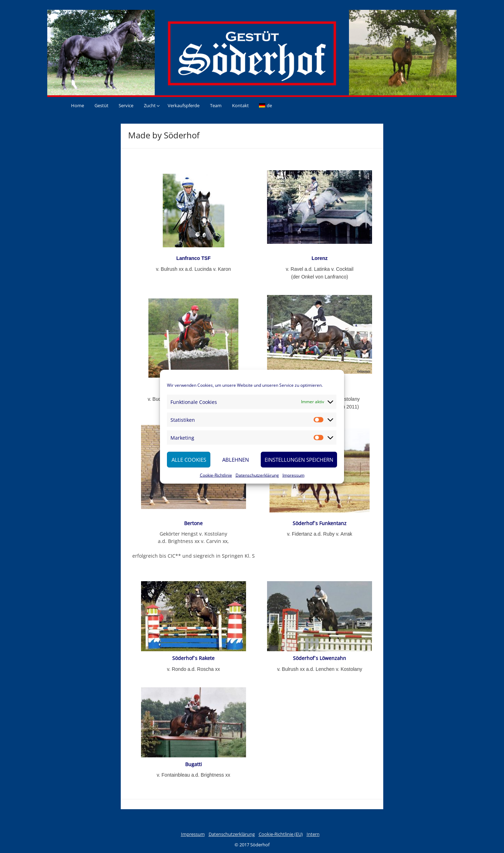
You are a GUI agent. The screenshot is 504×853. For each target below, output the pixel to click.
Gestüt (101, 105)
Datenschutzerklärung (257, 475)
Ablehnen (236, 460)
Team (216, 105)
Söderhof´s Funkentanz (320, 523)
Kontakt (240, 105)
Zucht (150, 105)
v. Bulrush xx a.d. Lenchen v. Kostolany (320, 669)
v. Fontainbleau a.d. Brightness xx (194, 775)
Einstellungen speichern (299, 460)
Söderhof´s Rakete (193, 658)
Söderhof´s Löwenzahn (320, 658)
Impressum (293, 475)
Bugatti (194, 764)
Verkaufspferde (184, 105)
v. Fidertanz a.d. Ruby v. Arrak (320, 534)
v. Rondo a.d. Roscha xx (193, 669)
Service (126, 105)
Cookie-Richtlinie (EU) (281, 834)
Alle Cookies (189, 460)
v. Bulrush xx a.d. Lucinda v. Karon (194, 269)
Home (78, 105)
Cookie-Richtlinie (216, 475)
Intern (313, 834)
